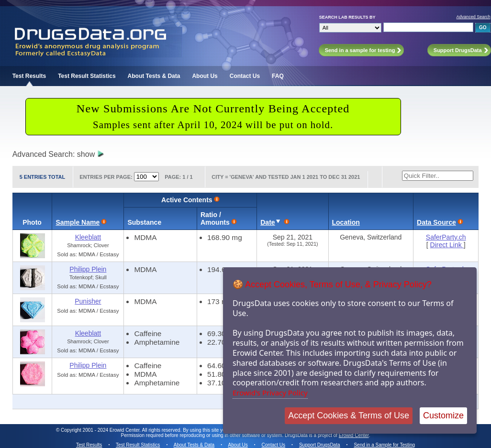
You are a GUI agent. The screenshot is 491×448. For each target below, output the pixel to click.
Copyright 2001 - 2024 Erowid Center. (101, 430)
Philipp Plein (88, 269)
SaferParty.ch (446, 237)
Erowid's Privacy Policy (270, 393)
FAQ (278, 76)
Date (268, 222)
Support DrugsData (320, 445)
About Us (205, 76)
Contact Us (245, 76)
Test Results (29, 76)
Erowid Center (354, 435)
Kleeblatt (88, 237)
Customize (443, 415)
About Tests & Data (154, 76)
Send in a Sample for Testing (384, 445)
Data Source (436, 222)
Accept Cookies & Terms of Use (349, 415)
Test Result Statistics (87, 76)
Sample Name (78, 222)
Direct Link (447, 245)
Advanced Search (474, 17)
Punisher (88, 301)
